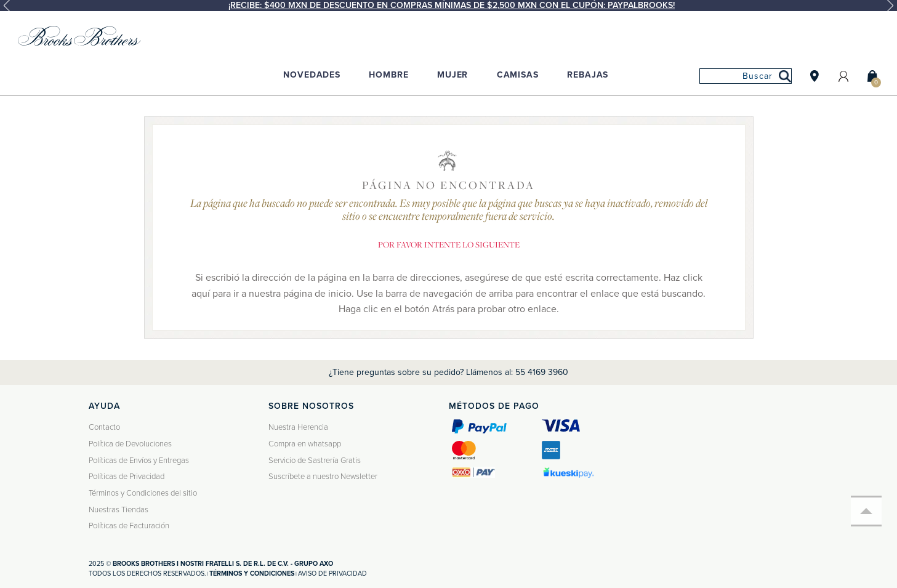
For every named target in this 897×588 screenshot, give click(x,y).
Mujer (453, 75)
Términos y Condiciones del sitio (143, 493)
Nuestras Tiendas (119, 510)
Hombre (388, 75)
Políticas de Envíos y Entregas (139, 461)
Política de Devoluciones (130, 444)
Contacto (104, 427)
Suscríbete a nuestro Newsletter (323, 477)
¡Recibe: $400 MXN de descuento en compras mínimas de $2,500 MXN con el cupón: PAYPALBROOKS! (452, 5)
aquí (201, 294)
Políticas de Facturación (129, 526)
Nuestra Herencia (298, 427)
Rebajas (588, 75)
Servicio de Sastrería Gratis (315, 461)
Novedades (312, 75)
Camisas (518, 75)
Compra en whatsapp (305, 444)
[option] (448, 6)
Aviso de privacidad (332, 574)
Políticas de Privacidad (127, 477)
